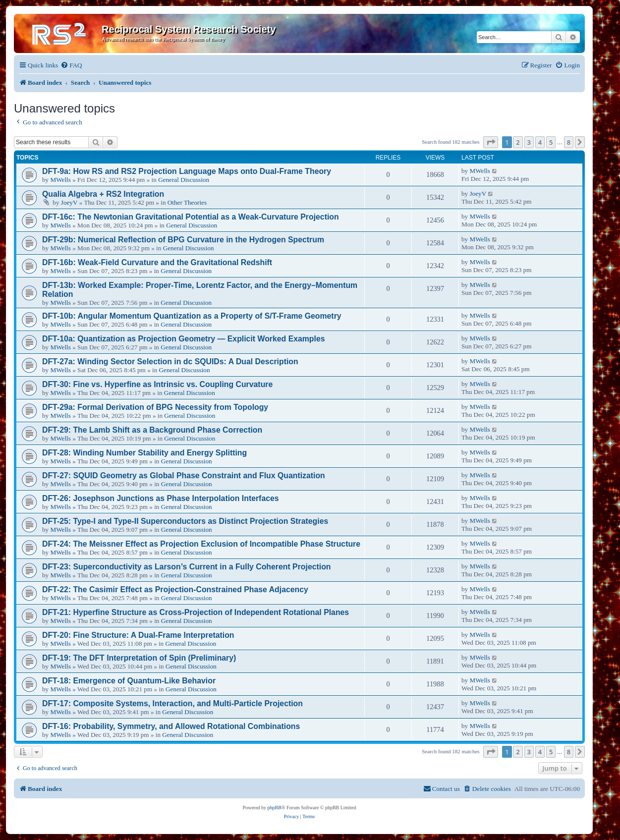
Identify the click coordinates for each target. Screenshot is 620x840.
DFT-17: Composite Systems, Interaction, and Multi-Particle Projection (172, 703)
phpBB (275, 808)
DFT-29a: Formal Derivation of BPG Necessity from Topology (155, 407)
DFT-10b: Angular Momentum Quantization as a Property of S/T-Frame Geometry (192, 316)
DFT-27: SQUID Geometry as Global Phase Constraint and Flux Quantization (184, 476)
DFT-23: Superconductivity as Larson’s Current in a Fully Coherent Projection (187, 567)
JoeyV (69, 202)
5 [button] (551, 142)
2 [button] (518, 142)
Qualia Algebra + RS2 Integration (103, 194)
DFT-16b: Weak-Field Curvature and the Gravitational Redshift (157, 262)
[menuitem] (71, 65)
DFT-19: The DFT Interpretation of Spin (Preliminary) (139, 658)
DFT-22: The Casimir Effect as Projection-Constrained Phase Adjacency (175, 589)
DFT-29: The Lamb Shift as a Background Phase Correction (152, 430)
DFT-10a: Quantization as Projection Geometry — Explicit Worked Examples (184, 339)
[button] (491, 142)
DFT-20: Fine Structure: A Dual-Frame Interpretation (138, 635)
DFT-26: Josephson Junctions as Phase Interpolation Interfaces (161, 498)
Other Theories (187, 202)
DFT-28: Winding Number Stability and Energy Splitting (144, 453)
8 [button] (569, 142)
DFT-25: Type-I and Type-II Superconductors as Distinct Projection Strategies (185, 521)
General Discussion (184, 180)
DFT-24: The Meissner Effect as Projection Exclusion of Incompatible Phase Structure (201, 544)
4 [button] (540, 142)
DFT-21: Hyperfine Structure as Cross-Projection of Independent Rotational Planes (196, 612)
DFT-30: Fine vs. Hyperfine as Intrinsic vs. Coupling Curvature (157, 384)
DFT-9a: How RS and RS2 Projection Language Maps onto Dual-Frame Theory (187, 171)
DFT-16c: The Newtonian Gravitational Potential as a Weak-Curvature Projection (191, 217)
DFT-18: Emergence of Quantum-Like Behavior (129, 681)
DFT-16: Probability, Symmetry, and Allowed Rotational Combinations (171, 726)
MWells (60, 180)
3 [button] (529, 142)
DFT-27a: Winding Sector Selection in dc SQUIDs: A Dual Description (170, 362)
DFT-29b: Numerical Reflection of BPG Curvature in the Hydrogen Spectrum (183, 240)
